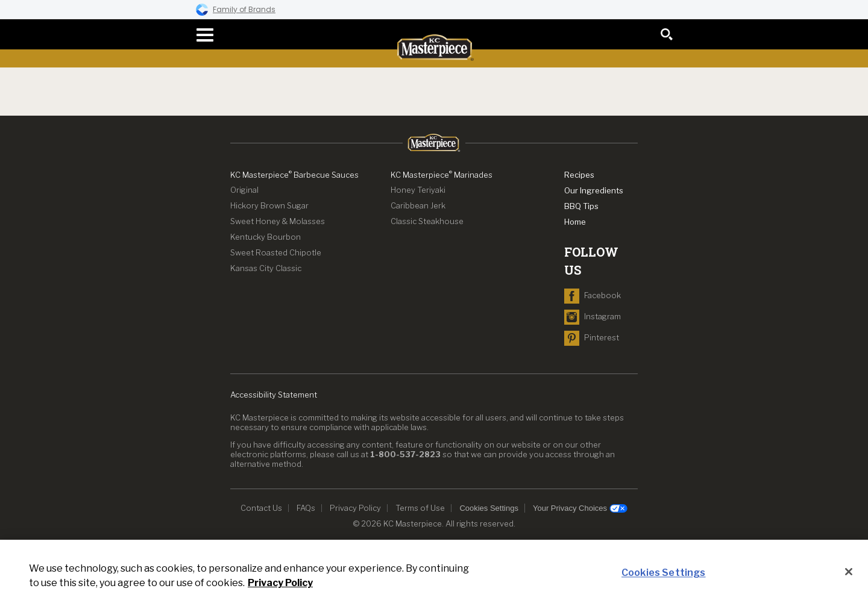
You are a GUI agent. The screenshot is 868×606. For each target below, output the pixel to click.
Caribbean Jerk (418, 205)
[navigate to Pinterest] (592, 337)
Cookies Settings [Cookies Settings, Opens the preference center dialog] (664, 573)
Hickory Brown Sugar (269, 205)
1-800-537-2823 (405, 454)
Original (244, 190)
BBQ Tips (581, 206)
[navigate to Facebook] (593, 295)
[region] (434, 573)
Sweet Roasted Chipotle (276, 252)
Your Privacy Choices (580, 509)
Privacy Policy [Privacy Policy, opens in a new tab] (280, 583)
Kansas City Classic (266, 268)
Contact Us (261, 508)
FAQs (306, 508)
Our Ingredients (594, 190)
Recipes (579, 175)
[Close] (849, 572)
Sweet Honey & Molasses (278, 221)
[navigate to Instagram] (593, 316)
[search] (667, 34)
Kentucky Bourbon (266, 237)
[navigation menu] (201, 35)
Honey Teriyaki (418, 190)
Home (575, 222)
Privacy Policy (355, 508)
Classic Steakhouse (427, 221)
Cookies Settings (489, 508)
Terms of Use (420, 508)
